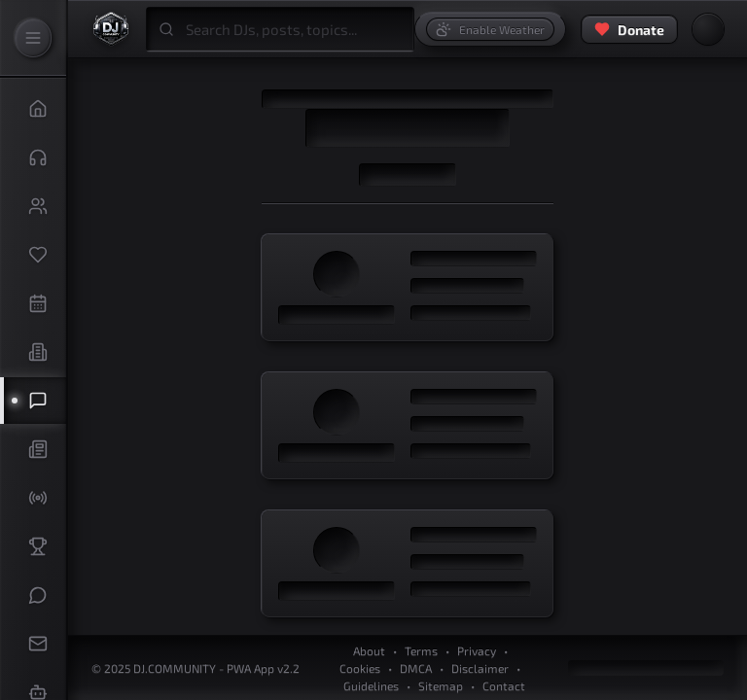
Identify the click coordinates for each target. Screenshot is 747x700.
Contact (504, 685)
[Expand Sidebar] (33, 38)
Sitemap (441, 685)
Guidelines (371, 685)
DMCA (416, 668)
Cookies (360, 668)
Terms (421, 650)
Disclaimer (480, 668)
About (369, 650)
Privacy (477, 650)
